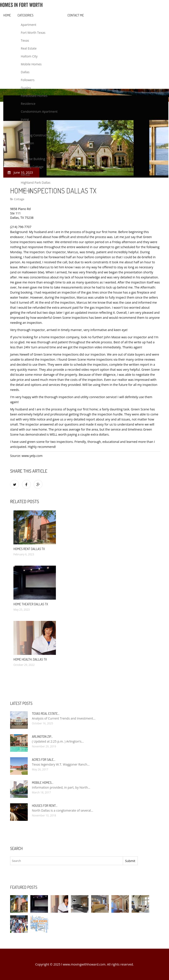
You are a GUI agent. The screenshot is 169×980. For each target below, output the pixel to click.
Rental (25, 175)
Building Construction (36, 135)
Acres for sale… (44, 760)
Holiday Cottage (32, 167)
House (26, 127)
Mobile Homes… (43, 783)
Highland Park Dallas (36, 183)
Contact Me (76, 15)
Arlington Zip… (42, 737)
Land (24, 151)
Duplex (26, 88)
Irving (25, 119)
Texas (25, 40)
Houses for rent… (45, 806)
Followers (28, 80)
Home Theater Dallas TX (31, 604)
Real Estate (29, 48)
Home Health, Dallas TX (30, 659)
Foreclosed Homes (34, 96)
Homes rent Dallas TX (29, 549)
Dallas (25, 72)
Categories (26, 15)
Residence (28, 104)
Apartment (29, 25)
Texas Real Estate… (46, 714)
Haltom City (29, 56)
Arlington (28, 143)
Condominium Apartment (39, 111)
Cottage (26, 190)
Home (7, 15)
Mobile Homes (31, 64)
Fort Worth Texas (33, 33)
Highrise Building (33, 159)
